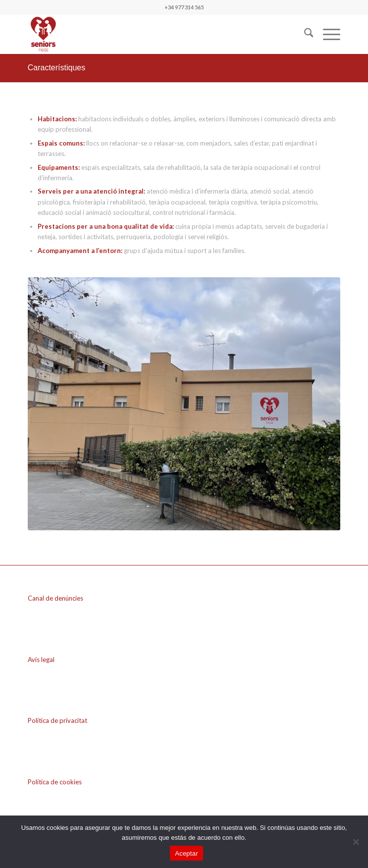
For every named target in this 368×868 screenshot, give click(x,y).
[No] (356, 842)
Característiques (57, 68)
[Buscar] (304, 34)
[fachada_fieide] (184, 404)
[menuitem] (304, 34)
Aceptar (186, 853)
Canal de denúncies (55, 598)
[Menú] (327, 34)
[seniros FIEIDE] (153, 34)
